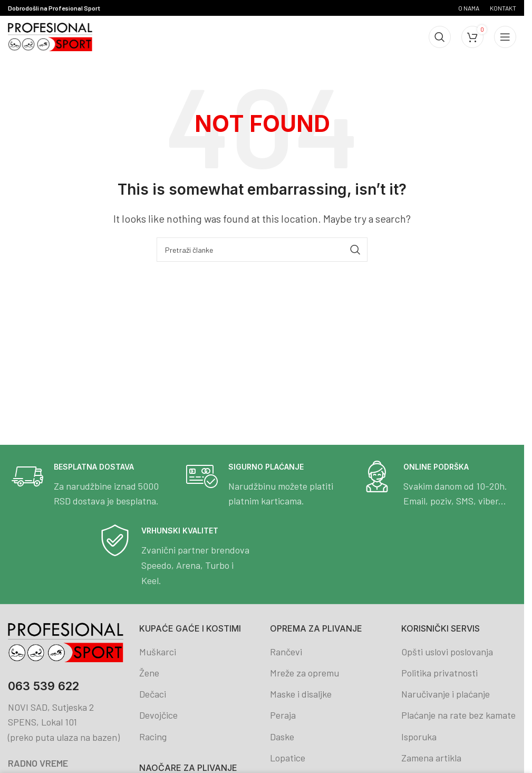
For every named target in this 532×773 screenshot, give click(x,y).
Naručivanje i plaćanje (446, 694)
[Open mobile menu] (505, 37)
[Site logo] (50, 36)
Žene (149, 673)
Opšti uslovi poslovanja (447, 652)
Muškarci (158, 652)
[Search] (440, 37)
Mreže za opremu (304, 673)
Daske (282, 737)
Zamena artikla (431, 758)
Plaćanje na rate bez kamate (458, 715)
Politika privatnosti (439, 673)
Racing (153, 737)
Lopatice (288, 758)
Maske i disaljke (301, 694)
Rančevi (286, 652)
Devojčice (158, 715)
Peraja (283, 715)
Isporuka (419, 737)
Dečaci (153, 694)
